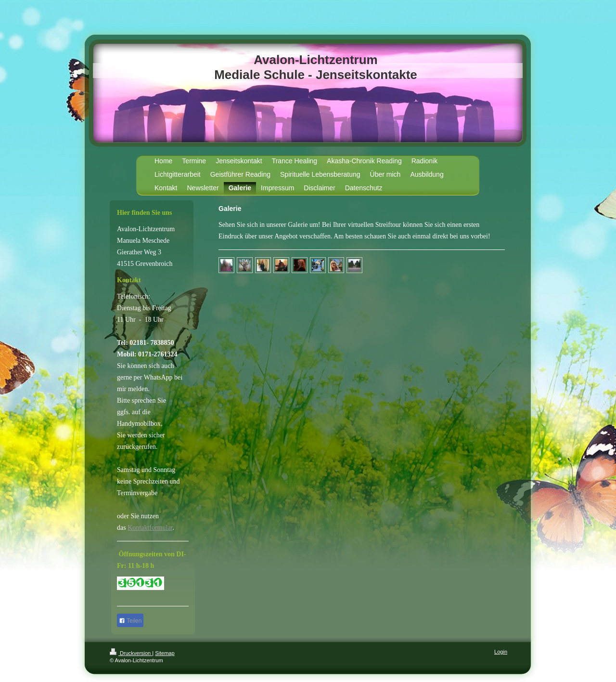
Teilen (130, 621)
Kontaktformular (150, 528)
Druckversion (131, 653)
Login (501, 652)
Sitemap (165, 653)
